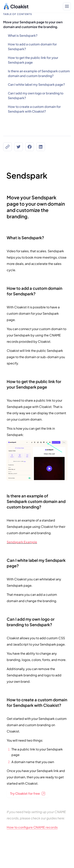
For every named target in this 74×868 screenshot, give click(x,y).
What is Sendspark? (23, 35)
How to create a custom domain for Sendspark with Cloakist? (34, 109)
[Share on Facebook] (30, 147)
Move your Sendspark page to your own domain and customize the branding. (33, 24)
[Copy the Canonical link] (7, 147)
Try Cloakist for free (28, 793)
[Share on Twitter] (19, 147)
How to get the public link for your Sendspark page (33, 60)
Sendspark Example (22, 542)
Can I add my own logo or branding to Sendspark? (36, 96)
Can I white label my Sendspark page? (36, 84)
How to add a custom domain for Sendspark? (32, 47)
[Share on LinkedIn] (41, 147)
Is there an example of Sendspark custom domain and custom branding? (39, 73)
